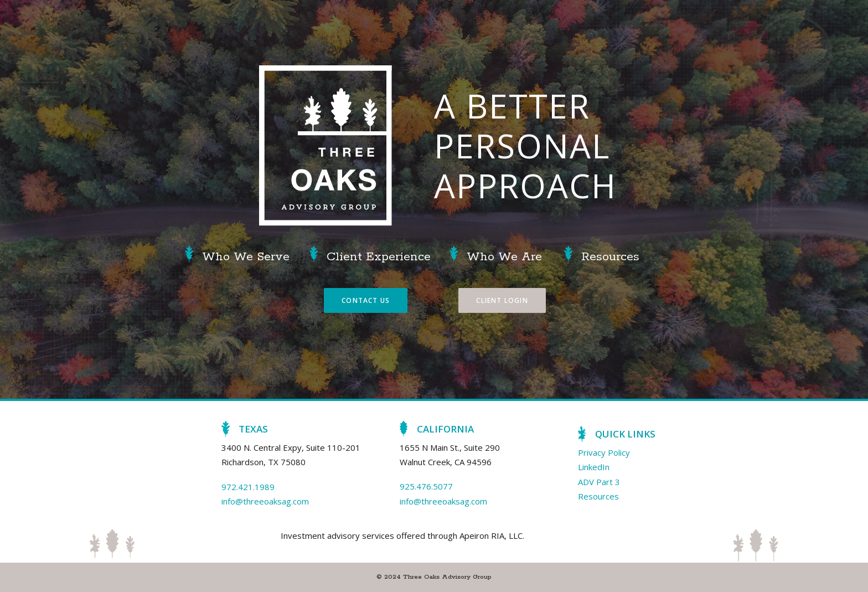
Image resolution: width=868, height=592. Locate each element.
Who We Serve (246, 257)
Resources (610, 257)
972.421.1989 (248, 487)
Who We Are (504, 257)
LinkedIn (594, 467)
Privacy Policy (604, 452)
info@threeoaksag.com (265, 501)
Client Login (502, 300)
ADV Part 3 (599, 482)
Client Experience (379, 257)
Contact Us (366, 300)
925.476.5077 (426, 486)
